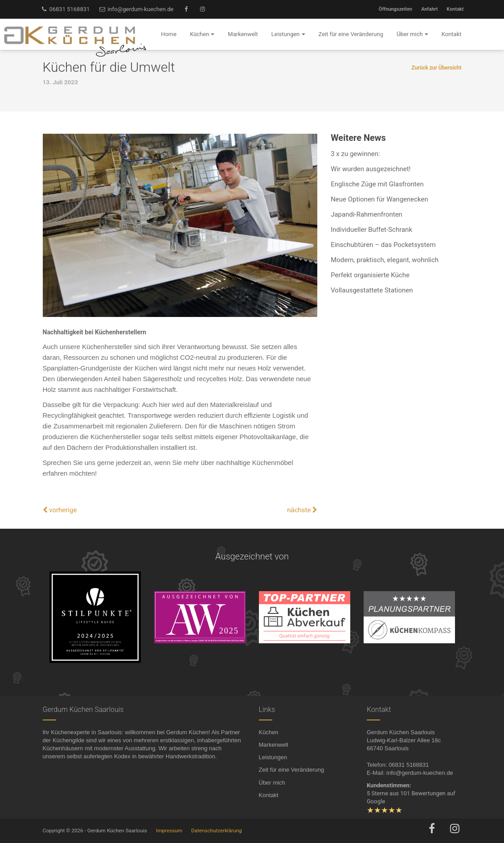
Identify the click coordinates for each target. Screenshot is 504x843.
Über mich (272, 783)
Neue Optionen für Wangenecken (379, 199)
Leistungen (273, 757)
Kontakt (455, 9)
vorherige (60, 510)
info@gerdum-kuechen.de (136, 9)
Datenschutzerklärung (217, 831)
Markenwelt (274, 745)
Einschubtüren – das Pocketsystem (383, 245)
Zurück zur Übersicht (436, 68)
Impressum (169, 831)
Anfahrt (429, 9)
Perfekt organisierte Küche (370, 275)
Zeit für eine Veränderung (292, 770)
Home (169, 34)
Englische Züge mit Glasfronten (377, 184)
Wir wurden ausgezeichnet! (371, 169)
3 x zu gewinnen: (355, 154)
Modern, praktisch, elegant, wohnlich (385, 260)
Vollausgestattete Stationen (372, 290)
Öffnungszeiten (395, 9)
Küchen (269, 732)
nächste (302, 510)
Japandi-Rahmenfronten (367, 214)
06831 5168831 (65, 9)
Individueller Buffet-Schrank (371, 230)
